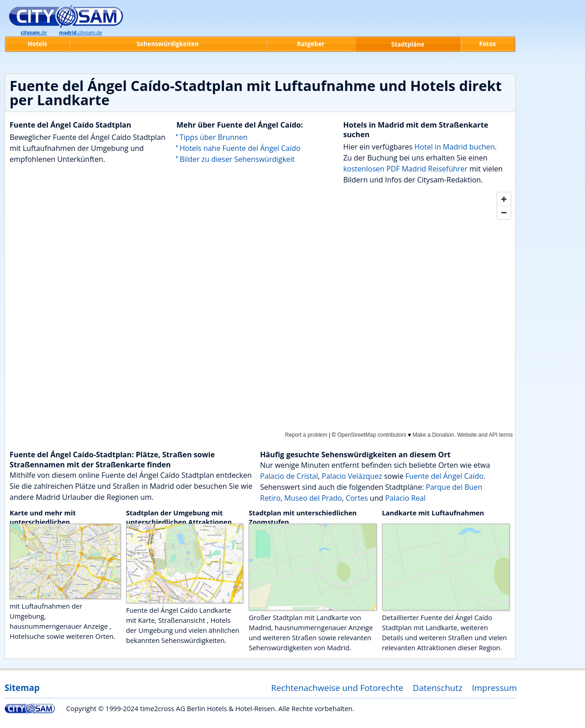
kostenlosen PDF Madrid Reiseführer (405, 169)
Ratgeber (311, 44)
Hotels (37, 44)
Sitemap (22, 688)
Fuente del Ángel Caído (444, 476)
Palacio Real (406, 498)
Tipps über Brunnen (214, 137)
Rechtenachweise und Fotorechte (337, 688)
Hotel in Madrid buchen (455, 147)
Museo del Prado (313, 498)
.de (34, 32)
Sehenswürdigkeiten (168, 44)
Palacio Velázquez (352, 476)
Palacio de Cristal (289, 476)
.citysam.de (80, 32)
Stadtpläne (408, 44)
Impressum (495, 688)
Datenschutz (438, 688)
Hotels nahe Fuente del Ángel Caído (240, 148)
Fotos (488, 44)
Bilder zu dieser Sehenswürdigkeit (237, 159)
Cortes (357, 498)
